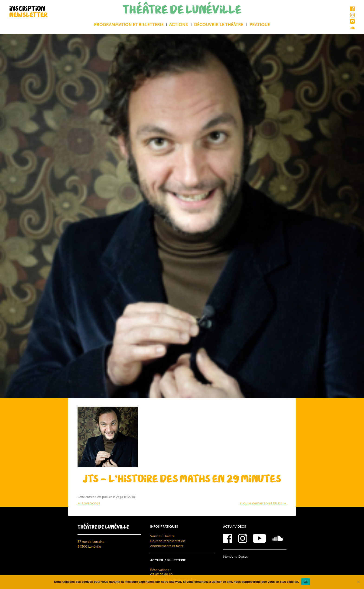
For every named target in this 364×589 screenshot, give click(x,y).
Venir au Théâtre (162, 536)
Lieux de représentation (168, 541)
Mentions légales (235, 557)
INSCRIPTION (28, 12)
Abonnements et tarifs (167, 546)
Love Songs (89, 503)
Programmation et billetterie (129, 25)
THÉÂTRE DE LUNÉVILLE (182, 10)
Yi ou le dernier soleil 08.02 (263, 503)
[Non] (358, 582)
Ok (306, 582)
